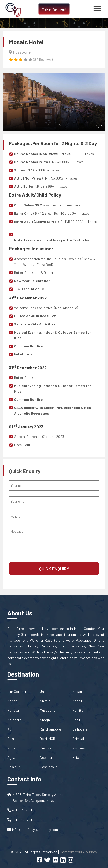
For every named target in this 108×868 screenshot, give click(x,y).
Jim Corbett (17, 691)
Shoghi (45, 720)
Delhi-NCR (47, 739)
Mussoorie (48, 710)
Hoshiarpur (48, 767)
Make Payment (54, 9)
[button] (59, 125)
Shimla (45, 701)
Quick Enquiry (54, 569)
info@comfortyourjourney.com (35, 829)
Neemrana (48, 757)
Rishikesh (79, 748)
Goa (11, 739)
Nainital (78, 710)
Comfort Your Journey (78, 852)
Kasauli (78, 691)
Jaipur (45, 691)
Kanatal (14, 710)
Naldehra (14, 720)
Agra (11, 757)
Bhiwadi (78, 757)
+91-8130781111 (21, 810)
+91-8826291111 (22, 820)
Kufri (11, 729)
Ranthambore (50, 729)
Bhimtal (78, 739)
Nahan (12, 701)
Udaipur (14, 767)
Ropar (12, 748)
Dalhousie (80, 729)
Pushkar (46, 748)
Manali (77, 701)
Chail (76, 720)
